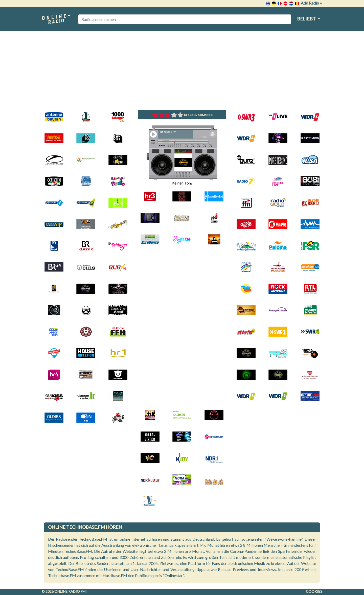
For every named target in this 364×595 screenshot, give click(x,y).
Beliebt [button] (307, 19)
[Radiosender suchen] (185, 19)
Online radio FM (70, 591)
